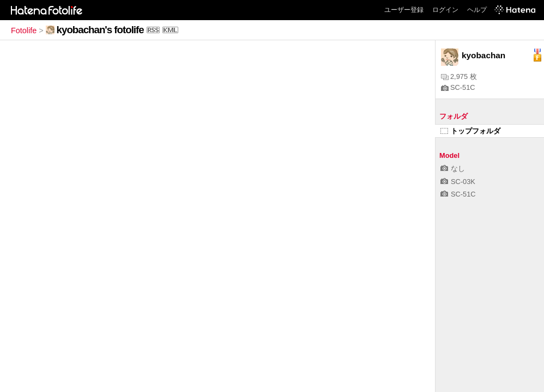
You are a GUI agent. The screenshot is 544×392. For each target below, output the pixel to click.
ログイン (445, 10)
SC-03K (458, 182)
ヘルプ (477, 10)
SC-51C (458, 87)
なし (453, 169)
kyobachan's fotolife (100, 30)
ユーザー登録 (404, 10)
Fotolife (24, 30)
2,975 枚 (459, 76)
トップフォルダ (470, 131)
